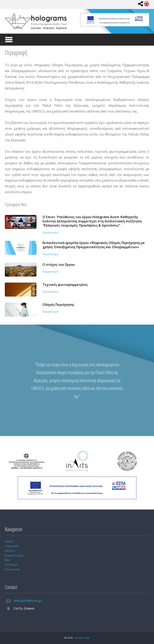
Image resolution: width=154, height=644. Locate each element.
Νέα (7, 560)
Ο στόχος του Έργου (59, 265)
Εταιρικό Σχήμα (14, 555)
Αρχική (9, 541)
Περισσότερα (50, 233)
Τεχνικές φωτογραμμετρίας (65, 285)
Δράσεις (10, 551)
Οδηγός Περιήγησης (58, 305)
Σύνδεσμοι (11, 565)
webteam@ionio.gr (28, 601)
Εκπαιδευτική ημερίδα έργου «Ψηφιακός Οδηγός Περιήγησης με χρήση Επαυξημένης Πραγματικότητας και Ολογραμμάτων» (94, 245)
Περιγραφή (12, 546)
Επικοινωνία (12, 569)
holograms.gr (82, 638)
